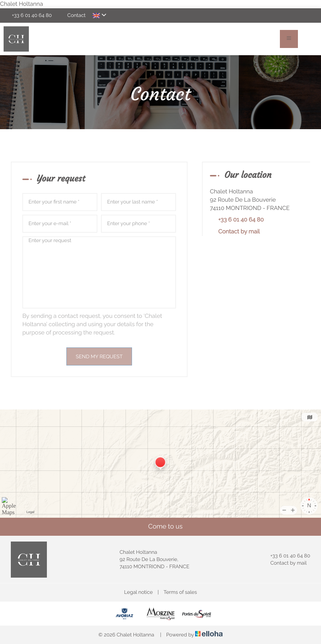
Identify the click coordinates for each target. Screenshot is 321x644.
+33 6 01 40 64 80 (286, 556)
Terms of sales (180, 592)
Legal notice (138, 592)
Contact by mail (239, 231)
